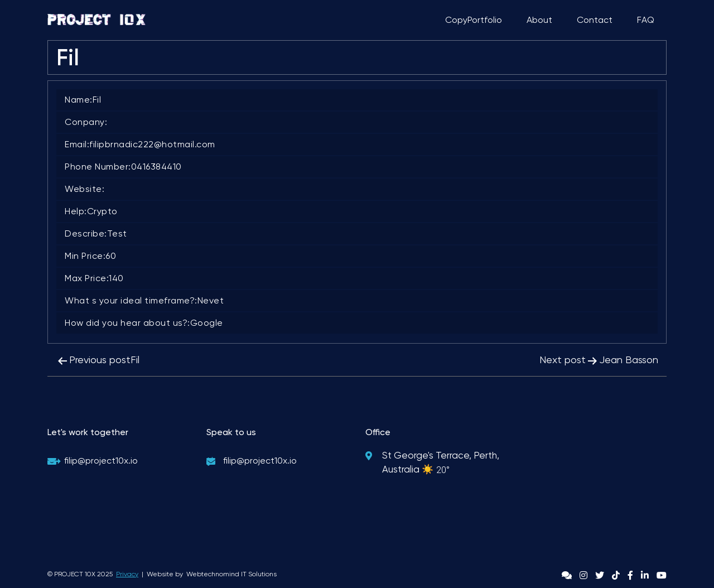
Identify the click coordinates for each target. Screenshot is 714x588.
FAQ (646, 20)
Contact (595, 20)
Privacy (127, 574)
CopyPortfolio (474, 20)
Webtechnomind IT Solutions (231, 574)
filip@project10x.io (101, 461)
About (539, 20)
